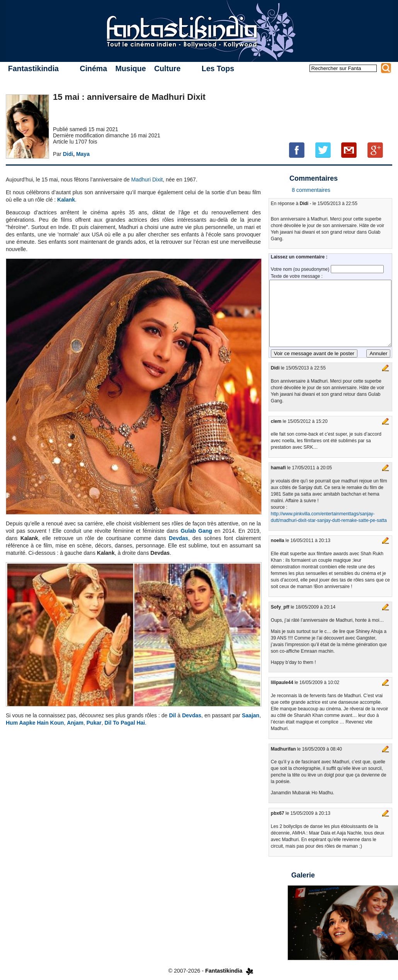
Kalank (66, 200)
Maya (83, 154)
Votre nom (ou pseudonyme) (301, 269)
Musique (130, 68)
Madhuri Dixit (147, 180)
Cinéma (94, 68)
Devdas (179, 538)
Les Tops (218, 68)
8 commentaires (311, 190)
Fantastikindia (33, 68)
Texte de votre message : (297, 276)
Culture (167, 68)
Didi (68, 154)
